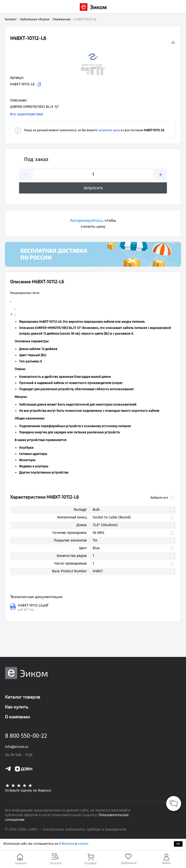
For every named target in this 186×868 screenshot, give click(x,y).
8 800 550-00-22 (26, 736)
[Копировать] (39, 84)
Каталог (11, 19)
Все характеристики (27, 114)
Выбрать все (162, 498)
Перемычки (62, 19)
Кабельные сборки (35, 19)
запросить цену (109, 130)
